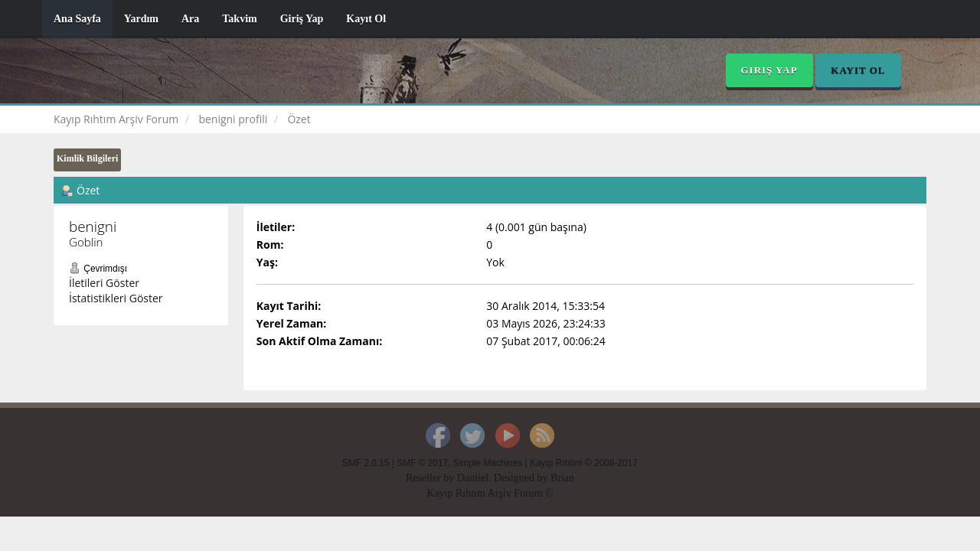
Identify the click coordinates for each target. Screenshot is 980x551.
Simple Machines (488, 463)
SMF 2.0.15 (366, 463)
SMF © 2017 (422, 463)
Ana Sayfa (77, 19)
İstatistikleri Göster (116, 298)
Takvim (239, 19)
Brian (562, 478)
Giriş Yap (302, 19)
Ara (190, 19)
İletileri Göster (104, 283)
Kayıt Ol (366, 19)
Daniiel (473, 478)
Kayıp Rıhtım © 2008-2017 (584, 463)
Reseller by (431, 478)
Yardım (141, 19)
